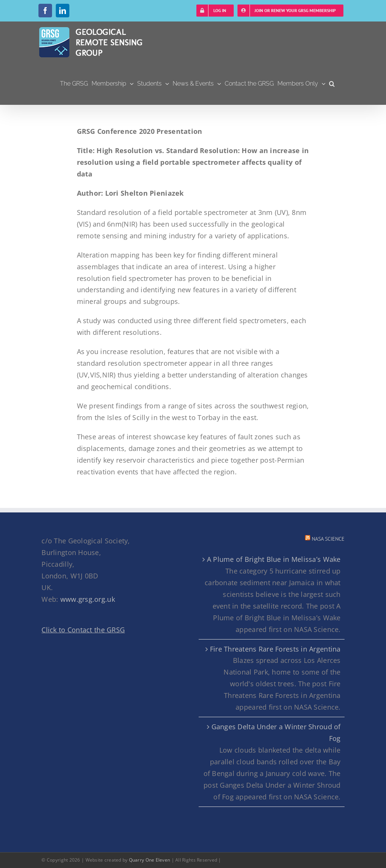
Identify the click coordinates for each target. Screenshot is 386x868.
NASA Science (328, 539)
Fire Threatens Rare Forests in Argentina (275, 649)
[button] (332, 84)
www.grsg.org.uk (88, 599)
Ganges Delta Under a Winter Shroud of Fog (276, 732)
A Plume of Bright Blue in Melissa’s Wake (274, 559)
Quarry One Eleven (150, 860)
